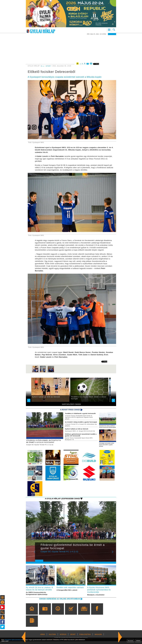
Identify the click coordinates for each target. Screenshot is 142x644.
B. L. (43, 66)
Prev (38, 555)
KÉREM (138, 641)
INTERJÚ (63, 637)
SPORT (49, 66)
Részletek (130, 641)
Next (114, 555)
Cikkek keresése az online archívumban (58, 602)
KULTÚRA (52, 637)
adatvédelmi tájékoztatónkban (13, 640)
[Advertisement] (71, 49)
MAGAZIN (98, 637)
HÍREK (43, 637)
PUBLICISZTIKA (85, 637)
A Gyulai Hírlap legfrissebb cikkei (61, 501)
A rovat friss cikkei (70, 410)
